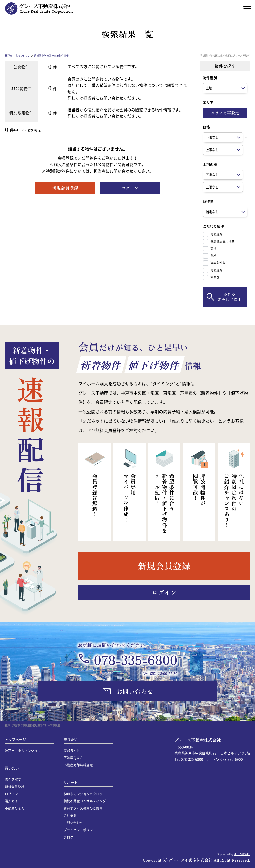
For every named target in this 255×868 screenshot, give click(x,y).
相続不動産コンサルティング (85, 801)
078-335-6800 (136, 659)
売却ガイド (72, 751)
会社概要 (70, 815)
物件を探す (13, 779)
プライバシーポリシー (80, 830)
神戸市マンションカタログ (83, 794)
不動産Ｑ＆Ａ (15, 808)
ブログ (69, 837)
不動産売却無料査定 (78, 765)
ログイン (11, 794)
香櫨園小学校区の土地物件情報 (51, 56)
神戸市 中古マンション (18, 56)
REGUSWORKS (242, 854)
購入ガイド (13, 801)
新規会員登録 (15, 787)
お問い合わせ (73, 822)
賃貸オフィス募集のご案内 (83, 808)
